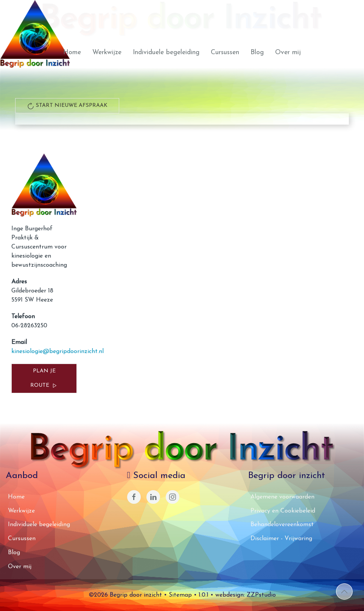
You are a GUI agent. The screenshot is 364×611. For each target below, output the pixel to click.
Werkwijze (107, 52)
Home (72, 52)
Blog (257, 52)
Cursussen (225, 52)
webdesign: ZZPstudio (246, 595)
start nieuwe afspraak (67, 106)
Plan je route (44, 379)
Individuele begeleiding (166, 52)
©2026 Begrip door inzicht (125, 595)
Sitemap (180, 595)
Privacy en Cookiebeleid (283, 511)
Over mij (288, 52)
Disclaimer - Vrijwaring (281, 539)
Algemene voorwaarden (282, 497)
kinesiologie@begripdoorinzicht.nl (58, 352)
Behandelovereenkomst (282, 525)
